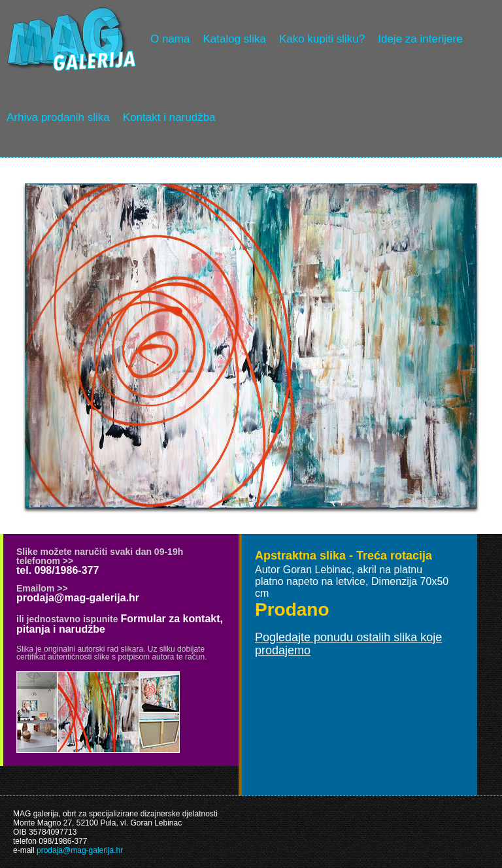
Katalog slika (234, 39)
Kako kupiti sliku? (322, 39)
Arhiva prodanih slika (58, 117)
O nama (170, 39)
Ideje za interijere (420, 39)
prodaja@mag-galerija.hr (78, 598)
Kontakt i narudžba (169, 117)
